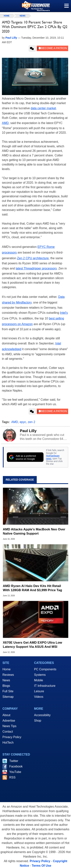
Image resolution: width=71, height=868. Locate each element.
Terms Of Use (42, 866)
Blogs (6, 686)
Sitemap (8, 697)
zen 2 (32, 422)
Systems (40, 675)
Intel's (64, 313)
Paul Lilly (28, 431)
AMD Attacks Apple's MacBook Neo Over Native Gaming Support (34, 531)
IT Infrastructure (45, 686)
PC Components (45, 669)
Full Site (8, 691)
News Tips (9, 726)
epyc (23, 422)
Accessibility (42, 715)
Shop (38, 721)
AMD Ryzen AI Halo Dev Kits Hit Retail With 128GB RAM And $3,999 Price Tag (32, 588)
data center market (43, 108)
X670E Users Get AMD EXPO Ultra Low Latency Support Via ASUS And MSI (32, 645)
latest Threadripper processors (36, 268)
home (7, 16)
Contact (8, 732)
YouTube (15, 772)
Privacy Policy (12, 737)
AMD (5, 123)
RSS (12, 777)
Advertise (9, 721)
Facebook (16, 766)
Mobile (39, 680)
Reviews (8, 675)
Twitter (14, 761)
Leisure (39, 691)
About (6, 715)
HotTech (8, 743)
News (23, 16)
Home (7, 669)
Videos (39, 697)
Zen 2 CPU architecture (33, 258)
